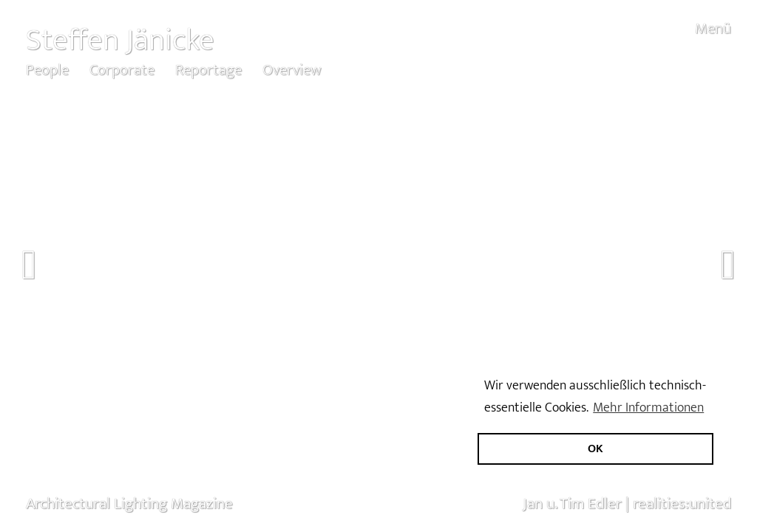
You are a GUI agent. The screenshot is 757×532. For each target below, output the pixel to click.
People (47, 70)
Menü (713, 28)
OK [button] (595, 449)
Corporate (122, 70)
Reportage (208, 70)
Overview (292, 70)
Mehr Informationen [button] (648, 407)
